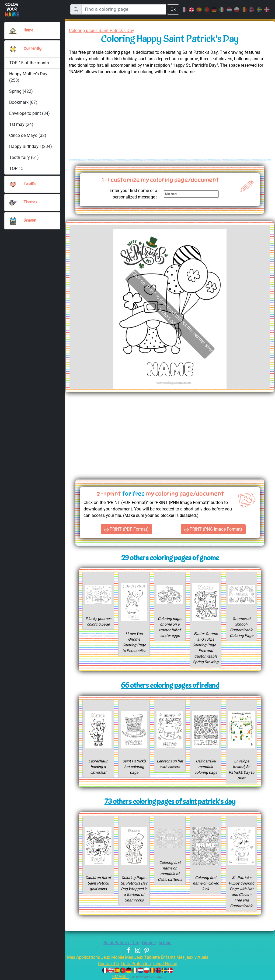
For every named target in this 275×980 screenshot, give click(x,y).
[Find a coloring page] (123, 9)
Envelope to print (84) (30, 113)
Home (29, 30)
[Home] (13, 31)
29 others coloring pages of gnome (170, 558)
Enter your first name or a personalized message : (131, 194)
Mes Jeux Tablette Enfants (151, 957)
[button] (13, 49)
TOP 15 (17, 168)
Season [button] (30, 221)
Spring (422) (21, 91)
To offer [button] (31, 184)
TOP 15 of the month (29, 63)
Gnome (150, 943)
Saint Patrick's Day (120, 943)
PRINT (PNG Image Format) (213, 529)
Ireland (167, 943)
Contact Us (106, 964)
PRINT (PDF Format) (126, 529)
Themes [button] (30, 202)
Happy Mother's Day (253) (29, 77)
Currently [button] (32, 49)
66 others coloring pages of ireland (170, 686)
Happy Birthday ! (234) (31, 146)
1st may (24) (21, 124)
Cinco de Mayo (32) (28, 135)
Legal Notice (168, 964)
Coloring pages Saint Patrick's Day (105, 31)
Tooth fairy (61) (24, 157)
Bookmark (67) (23, 102)
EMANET (120, 977)
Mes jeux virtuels (196, 957)
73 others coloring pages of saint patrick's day (170, 802)
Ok (173, 9)
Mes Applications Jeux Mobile (92, 957)
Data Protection (136, 964)
